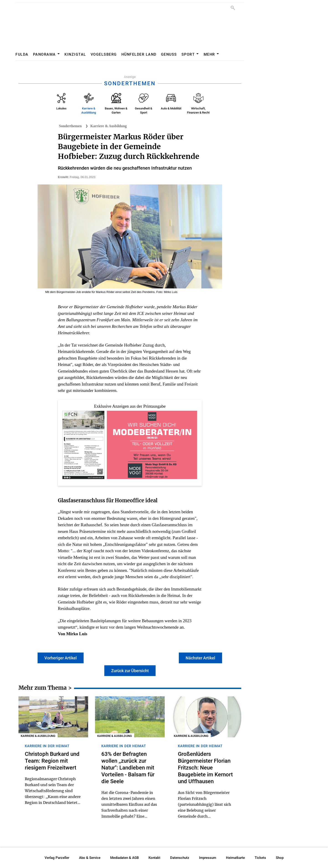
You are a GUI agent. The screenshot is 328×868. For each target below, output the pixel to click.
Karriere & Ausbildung (109, 126)
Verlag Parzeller (57, 858)
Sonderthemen (70, 126)
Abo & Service (90, 858)
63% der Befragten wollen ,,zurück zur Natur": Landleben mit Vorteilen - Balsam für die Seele (128, 768)
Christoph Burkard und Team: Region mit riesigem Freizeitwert (52, 761)
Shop (280, 858)
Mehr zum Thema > (45, 689)
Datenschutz (180, 858)
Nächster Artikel (200, 658)
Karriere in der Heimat (47, 746)
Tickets (260, 858)
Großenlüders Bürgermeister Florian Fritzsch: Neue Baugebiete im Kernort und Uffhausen (205, 768)
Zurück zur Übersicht (130, 671)
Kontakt (154, 858)
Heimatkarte (235, 858)
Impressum (208, 858)
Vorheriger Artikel (61, 658)
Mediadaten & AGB (124, 858)
